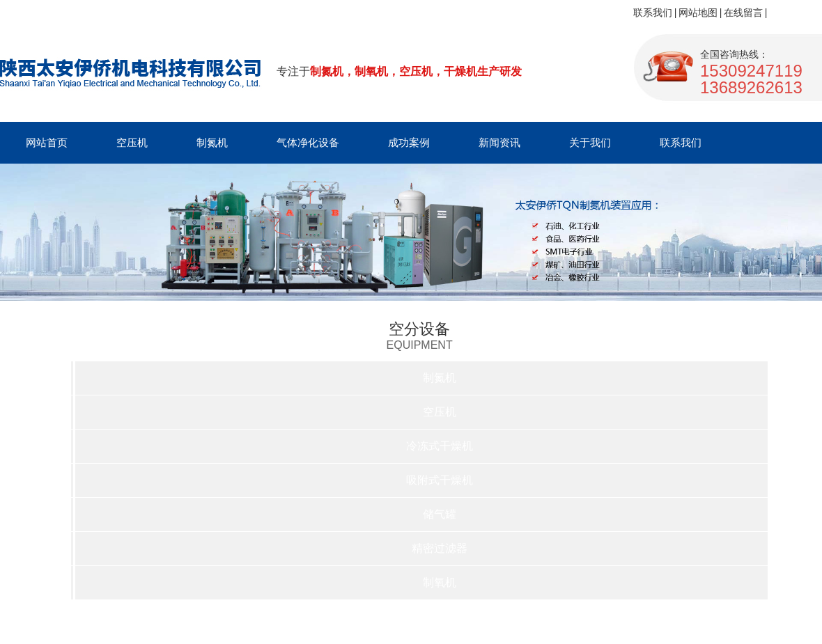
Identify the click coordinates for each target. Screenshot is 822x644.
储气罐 (440, 514)
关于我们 (590, 142)
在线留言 (743, 13)
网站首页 (47, 142)
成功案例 (409, 142)
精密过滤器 (440, 548)
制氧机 (440, 582)
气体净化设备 (308, 142)
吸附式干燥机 (440, 480)
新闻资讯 (499, 142)
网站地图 (698, 13)
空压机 (132, 142)
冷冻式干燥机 (440, 446)
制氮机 (212, 142)
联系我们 (653, 13)
